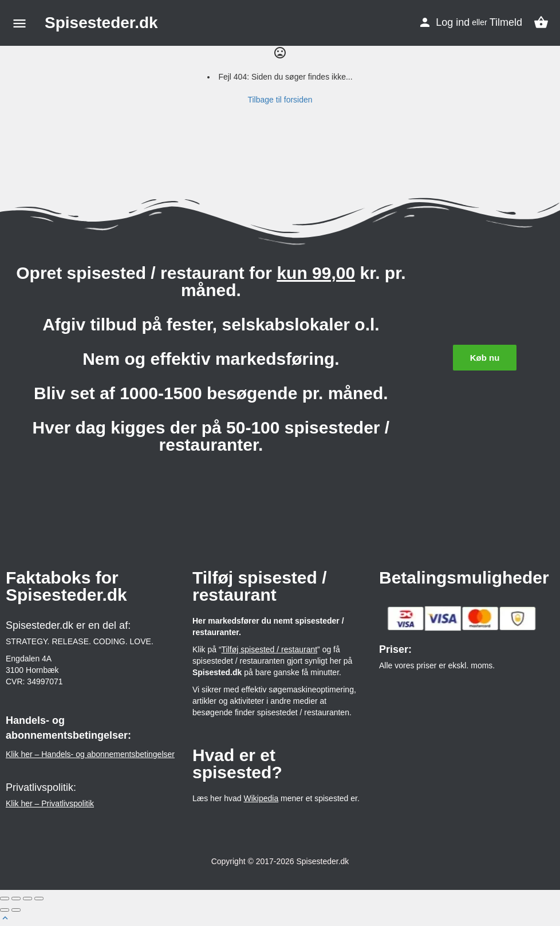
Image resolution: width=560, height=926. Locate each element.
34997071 (45, 681)
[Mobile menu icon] (19, 23)
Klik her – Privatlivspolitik (50, 803)
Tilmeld (506, 22)
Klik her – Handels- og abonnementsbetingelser (90, 754)
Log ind (453, 22)
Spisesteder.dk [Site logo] (101, 23)
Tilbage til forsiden (280, 100)
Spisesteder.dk (323, 861)
